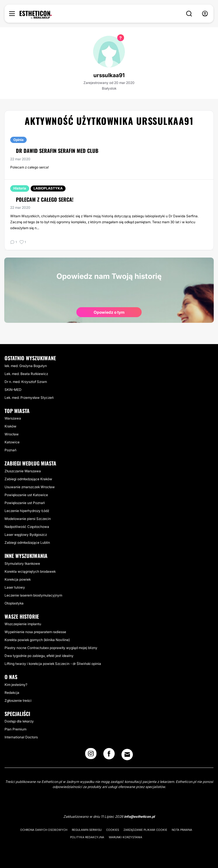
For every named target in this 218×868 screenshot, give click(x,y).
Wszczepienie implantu (23, 624)
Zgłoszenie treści (18, 700)
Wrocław (12, 434)
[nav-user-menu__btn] (205, 14)
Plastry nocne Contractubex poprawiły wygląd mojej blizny (51, 648)
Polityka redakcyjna (87, 837)
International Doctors (21, 737)
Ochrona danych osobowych (44, 830)
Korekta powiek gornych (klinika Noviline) (37, 640)
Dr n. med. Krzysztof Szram (26, 382)
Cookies (113, 830)
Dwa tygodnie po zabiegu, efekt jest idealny (39, 656)
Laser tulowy (15, 587)
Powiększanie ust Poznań (25, 503)
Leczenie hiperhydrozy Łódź (27, 511)
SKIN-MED (13, 390)
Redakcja (12, 693)
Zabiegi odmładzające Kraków (28, 479)
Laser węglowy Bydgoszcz (26, 535)
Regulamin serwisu (87, 830)
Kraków (11, 426)
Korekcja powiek (18, 579)
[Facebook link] (109, 755)
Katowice (12, 442)
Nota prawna (182, 830)
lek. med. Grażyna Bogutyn (26, 366)
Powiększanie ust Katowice (26, 495)
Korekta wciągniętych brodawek (30, 571)
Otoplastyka (14, 603)
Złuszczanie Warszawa (23, 471)
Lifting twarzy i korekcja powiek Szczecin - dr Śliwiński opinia (53, 664)
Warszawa (13, 418)
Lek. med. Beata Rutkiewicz (26, 374)
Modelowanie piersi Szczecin (28, 519)
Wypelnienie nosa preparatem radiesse (35, 632)
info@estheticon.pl (139, 817)
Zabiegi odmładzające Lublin (27, 542)
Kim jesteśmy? (16, 685)
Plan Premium (15, 729)
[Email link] (127, 755)
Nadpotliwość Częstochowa (27, 527)
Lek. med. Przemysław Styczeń (29, 398)
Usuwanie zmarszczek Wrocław (30, 487)
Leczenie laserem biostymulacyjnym (33, 595)
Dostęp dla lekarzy (19, 721)
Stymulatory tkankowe (22, 563)
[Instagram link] (91, 755)
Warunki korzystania (125, 837)
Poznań (11, 450)
